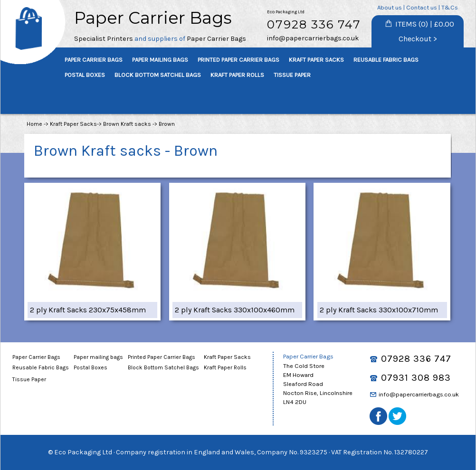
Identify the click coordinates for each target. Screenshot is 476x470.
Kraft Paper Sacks (73, 124)
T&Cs (450, 7)
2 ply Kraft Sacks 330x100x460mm (235, 310)
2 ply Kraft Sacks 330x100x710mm (379, 310)
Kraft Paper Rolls (225, 367)
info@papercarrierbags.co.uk (313, 38)
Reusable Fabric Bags (41, 367)
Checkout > (418, 39)
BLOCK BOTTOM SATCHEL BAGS (158, 75)
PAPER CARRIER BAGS (94, 60)
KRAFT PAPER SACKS (316, 60)
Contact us (422, 7)
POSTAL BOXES (85, 75)
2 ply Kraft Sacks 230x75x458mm (88, 310)
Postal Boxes (90, 367)
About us (390, 7)
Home (34, 124)
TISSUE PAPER (292, 75)
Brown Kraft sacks (127, 124)
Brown (167, 124)
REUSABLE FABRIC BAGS (386, 60)
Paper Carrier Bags (36, 357)
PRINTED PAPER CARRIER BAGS (238, 60)
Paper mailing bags (98, 357)
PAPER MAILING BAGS (160, 60)
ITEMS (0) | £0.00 (425, 24)
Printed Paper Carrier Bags (162, 357)
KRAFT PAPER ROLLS (237, 75)
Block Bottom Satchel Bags (163, 367)
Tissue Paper (29, 379)
